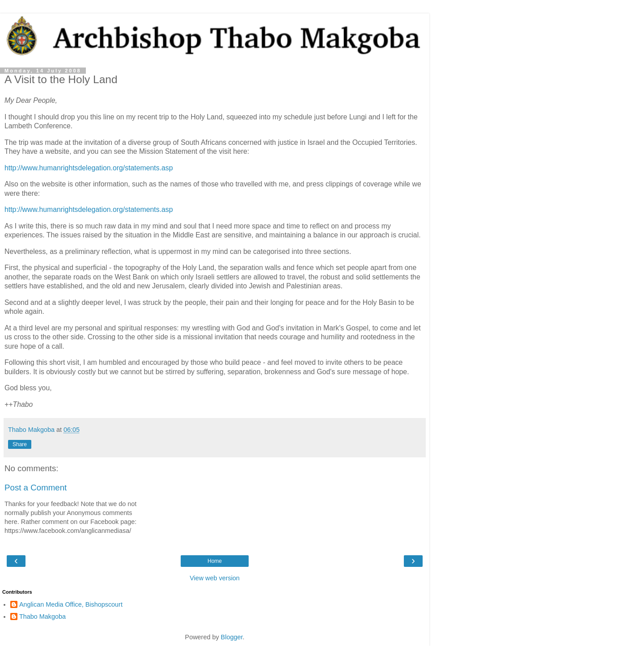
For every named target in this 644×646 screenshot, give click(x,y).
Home (215, 561)
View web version (215, 578)
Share (20, 444)
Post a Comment (36, 488)
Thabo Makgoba (42, 616)
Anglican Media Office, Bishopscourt (71, 604)
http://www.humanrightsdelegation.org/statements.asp (89, 168)
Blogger (232, 637)
